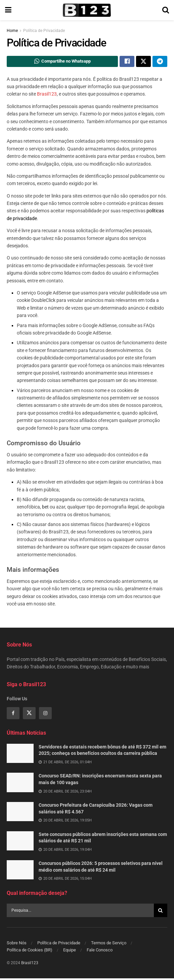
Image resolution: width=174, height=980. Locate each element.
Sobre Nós (17, 944)
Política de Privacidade (44, 31)
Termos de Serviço (109, 944)
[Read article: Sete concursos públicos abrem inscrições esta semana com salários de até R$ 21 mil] (20, 843)
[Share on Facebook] (127, 62)
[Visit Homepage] (87, 10)
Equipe (70, 952)
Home (12, 31)
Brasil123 (47, 96)
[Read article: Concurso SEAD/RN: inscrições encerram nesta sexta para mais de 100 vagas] (20, 784)
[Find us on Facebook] (13, 715)
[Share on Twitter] (143, 62)
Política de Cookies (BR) (30, 952)
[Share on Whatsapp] (62, 62)
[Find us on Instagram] (45, 715)
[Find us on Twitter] (29, 715)
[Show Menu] (8, 10)
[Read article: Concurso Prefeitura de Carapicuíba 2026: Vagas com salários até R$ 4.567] (20, 814)
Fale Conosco (100, 952)
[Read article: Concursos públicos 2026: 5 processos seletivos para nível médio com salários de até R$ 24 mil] (20, 872)
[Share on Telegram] (160, 62)
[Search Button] (166, 10)
